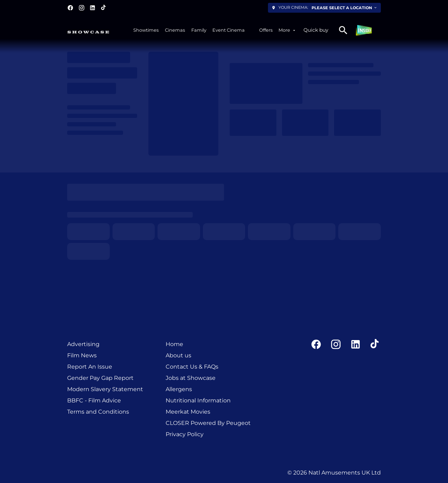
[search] (343, 30)
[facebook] (70, 8)
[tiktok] (104, 8)
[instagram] (82, 8)
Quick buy (316, 30)
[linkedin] (92, 8)
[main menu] (215, 30)
